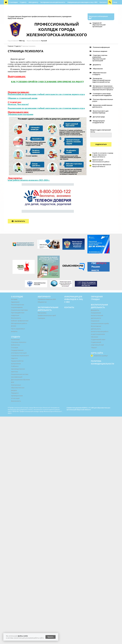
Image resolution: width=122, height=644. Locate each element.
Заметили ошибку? (101, 356)
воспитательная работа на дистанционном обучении (100, 334)
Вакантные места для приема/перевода (100, 112)
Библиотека (15, 345)
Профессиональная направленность (29, 11)
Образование (98, 69)
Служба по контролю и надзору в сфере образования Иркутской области (103, 155)
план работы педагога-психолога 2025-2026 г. (29, 180)
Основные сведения (100, 51)
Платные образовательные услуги (103, 100)
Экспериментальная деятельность (53, 2)
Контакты (103, 2)
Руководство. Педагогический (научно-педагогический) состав (102, 80)
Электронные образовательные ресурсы (18, 388)
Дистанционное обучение (20, 380)
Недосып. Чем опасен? (18, 104)
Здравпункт (15, 302)
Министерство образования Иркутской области (102, 166)
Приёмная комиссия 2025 (47, 299)
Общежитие (42, 302)
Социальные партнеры (20, 310)
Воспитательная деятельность (33, 7)
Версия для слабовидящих (98, 16)
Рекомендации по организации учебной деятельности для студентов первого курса (46, 94)
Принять (51, 637)
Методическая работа (19, 323)
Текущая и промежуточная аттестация (17, 396)
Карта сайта (97, 353)
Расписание (15, 339)
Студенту (23, 2)
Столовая (15, 348)
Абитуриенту (33, 2)
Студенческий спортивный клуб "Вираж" (97, 345)
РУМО (74, 7)
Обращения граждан (13, 7)
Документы (97, 65)
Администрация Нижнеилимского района (101, 161)
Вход (115, 2)
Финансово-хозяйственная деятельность (102, 106)
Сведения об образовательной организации (99, 25)
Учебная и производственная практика (18, 369)
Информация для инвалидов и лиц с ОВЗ (82, 2)
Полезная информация (53, 11)
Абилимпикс (106, 7)
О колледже (13, 2)
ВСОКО (14, 326)
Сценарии (41, 318)
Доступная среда (99, 117)
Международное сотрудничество (99, 122)
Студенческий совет (98, 339)
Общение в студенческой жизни (23, 98)
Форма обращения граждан (89, 7)
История (14, 299)
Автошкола (9, 11)
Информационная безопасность (58, 7)
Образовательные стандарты (99, 74)
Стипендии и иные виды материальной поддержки (102, 94)
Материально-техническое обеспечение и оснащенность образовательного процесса (103, 88)
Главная (10, 46)
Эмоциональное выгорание (21, 114)
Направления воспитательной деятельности (97, 315)
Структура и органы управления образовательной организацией (100, 58)
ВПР (13, 382)
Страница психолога (29, 46)
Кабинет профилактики (20, 321)
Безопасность (16, 318)
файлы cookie (23, 636)
